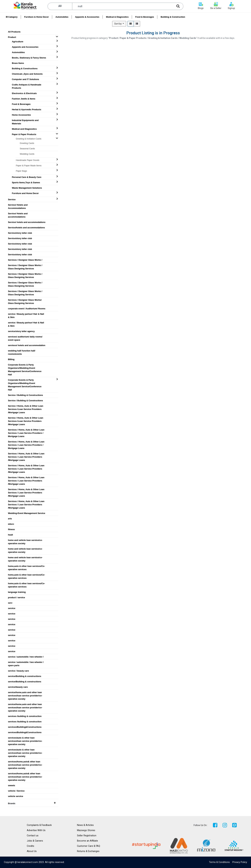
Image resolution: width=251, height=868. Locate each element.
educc (11, 524)
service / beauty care (18, 671)
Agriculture (18, 42)
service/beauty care (18, 687)
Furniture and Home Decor (25, 193)
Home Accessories (21, 115)
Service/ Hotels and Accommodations (18, 205)
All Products (14, 32)
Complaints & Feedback (39, 825)
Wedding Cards (27, 154)
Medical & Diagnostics (117, 17)
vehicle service (16, 796)
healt (10, 535)
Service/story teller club (20, 233)
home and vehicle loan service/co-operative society (25, 540)
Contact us (33, 836)
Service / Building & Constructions (26, 395)
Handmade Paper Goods (28, 160)
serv (10, 603)
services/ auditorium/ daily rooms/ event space (25, 337)
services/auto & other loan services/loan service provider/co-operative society (25, 738)
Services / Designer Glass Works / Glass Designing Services (25, 265)
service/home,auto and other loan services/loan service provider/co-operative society (25, 692)
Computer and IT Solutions (26, 79)
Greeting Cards (27, 143)
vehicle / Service (16, 791)
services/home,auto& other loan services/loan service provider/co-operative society (25, 762)
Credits (30, 846)
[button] (119, 24)
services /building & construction (25, 716)
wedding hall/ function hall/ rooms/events (22, 351)
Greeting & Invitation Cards (29, 139)
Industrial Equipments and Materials (25, 120)
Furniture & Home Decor (36, 17)
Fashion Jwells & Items (24, 99)
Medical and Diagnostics (24, 129)
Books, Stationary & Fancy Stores (29, 58)
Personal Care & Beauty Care (27, 177)
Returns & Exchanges (88, 851)
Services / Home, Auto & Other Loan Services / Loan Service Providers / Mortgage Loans (26, 430)
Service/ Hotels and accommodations (18, 214)
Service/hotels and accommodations (26, 228)
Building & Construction (173, 17)
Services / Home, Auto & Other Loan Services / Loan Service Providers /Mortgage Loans (26, 454)
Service (12, 199)
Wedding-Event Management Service (27, 513)
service (12, 608)
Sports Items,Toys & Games (26, 183)
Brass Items (18, 63)
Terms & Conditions (219, 862)
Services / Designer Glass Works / (25, 260)
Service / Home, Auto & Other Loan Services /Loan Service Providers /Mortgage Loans (26, 406)
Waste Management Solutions (27, 188)
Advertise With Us (36, 830)
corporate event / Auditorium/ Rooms (27, 309)
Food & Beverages (145, 17)
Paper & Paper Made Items (29, 166)
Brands (32, 803)
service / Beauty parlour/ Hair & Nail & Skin (26, 314)
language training (17, 592)
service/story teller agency (21, 331)
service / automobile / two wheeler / (26, 657)
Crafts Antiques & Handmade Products (27, 85)
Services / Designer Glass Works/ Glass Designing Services (25, 300)
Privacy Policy (240, 862)
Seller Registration (87, 836)
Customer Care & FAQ (89, 846)
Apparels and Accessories (25, 47)
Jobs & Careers (35, 841)
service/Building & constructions (25, 676)
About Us (32, 851)
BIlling (11, 359)
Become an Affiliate (87, 841)
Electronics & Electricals (24, 93)
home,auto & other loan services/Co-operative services (26, 566)
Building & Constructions (25, 69)
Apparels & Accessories (87, 17)
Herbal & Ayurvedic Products (27, 110)
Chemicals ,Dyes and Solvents (27, 74)
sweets (12, 785)
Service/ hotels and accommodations (27, 222)
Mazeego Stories (86, 830)
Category (12, 17)
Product (12, 37)
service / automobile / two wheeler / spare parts (26, 662)
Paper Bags (21, 171)
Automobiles (62, 17)
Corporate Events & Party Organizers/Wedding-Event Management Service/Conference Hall (25, 365)
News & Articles (85, 825)
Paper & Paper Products (24, 134)
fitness (11, 529)
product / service (17, 597)
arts (10, 519)
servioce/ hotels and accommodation (27, 345)
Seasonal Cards (27, 149)
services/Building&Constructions (25, 727)
